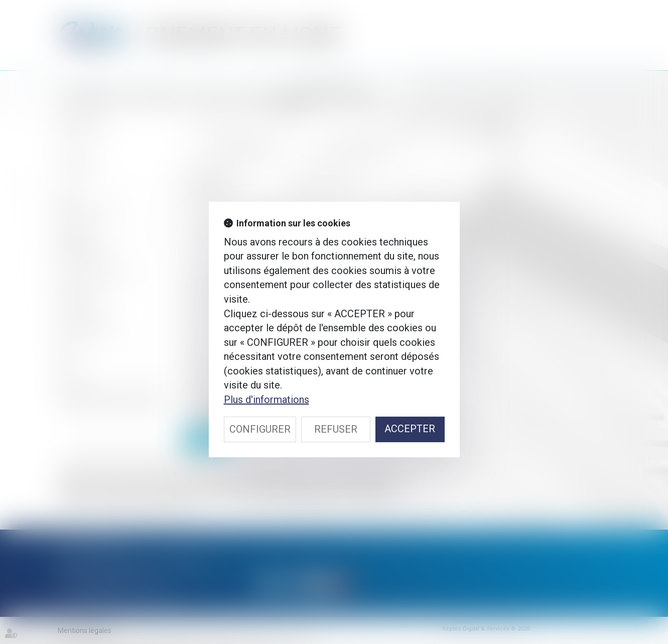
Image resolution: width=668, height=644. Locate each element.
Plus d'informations (266, 400)
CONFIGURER (260, 429)
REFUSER (336, 429)
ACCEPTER (410, 429)
